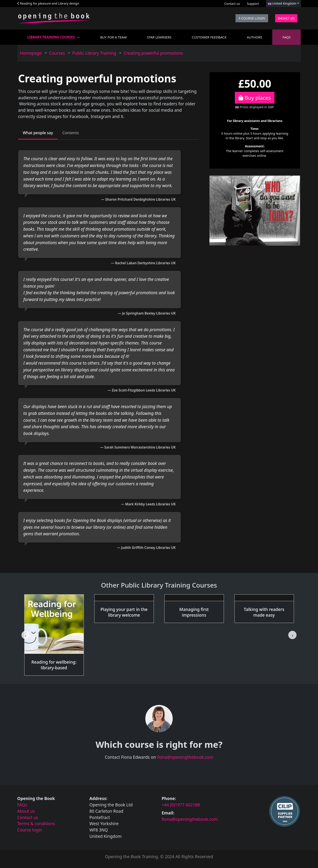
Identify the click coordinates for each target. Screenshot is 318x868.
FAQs (22, 806)
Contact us (232, 4)
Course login (30, 831)
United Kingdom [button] (282, 3)
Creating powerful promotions (153, 53)
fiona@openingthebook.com (185, 758)
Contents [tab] (76, 133)
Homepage (31, 53)
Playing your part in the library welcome (124, 613)
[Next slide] (292, 636)
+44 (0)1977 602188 (181, 806)
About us (26, 812)
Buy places (255, 98)
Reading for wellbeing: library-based (54, 666)
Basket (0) (286, 18)
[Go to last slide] (26, 636)
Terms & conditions (36, 825)
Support (253, 4)
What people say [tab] (40, 133)
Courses (57, 53)
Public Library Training (94, 53)
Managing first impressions (194, 613)
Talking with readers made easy (264, 613)
